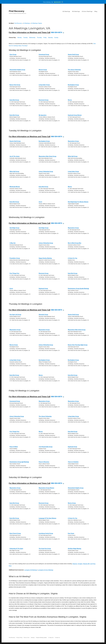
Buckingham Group (73, 85)
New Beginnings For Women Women (78, 202)
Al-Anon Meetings (87, 11)
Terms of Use (27, 638)
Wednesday (32, 38)
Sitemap (33, 638)
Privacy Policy (19, 638)
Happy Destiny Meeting (45, 258)
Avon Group (13, 54)
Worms (70, 100)
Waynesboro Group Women (46, 488)
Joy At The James (15, 156)
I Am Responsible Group (46, 447)
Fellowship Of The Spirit (16, 549)
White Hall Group (73, 156)
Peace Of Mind (14, 447)
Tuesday (25, 38)
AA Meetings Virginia (36, 23)
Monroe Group (43, 70)
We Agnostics (43, 115)
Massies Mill (86, 564)
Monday (20, 38)
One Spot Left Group (15, 315)
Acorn (40, 202)
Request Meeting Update (41, 638)
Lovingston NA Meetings (31, 570)
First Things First (14, 273)
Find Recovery (17, 11)
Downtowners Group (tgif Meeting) (19, 462)
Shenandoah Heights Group (17, 70)
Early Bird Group (14, 100)
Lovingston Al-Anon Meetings (46, 570)
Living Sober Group (44, 85)
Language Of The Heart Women (47, 518)
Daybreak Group (43, 288)
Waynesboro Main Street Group (48, 156)
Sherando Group (43, 315)
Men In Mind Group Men (75, 243)
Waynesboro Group (73, 141)
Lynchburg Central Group (46, 533)
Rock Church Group (15, 533)
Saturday (50, 38)
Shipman (75, 564)
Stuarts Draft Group (73, 54)
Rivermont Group (44, 100)
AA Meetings (66, 11)
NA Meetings (76, 11)
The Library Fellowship (74, 70)
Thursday (39, 38)
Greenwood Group (44, 54)
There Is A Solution (73, 462)
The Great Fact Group (45, 549)
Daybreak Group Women (75, 115)
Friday (45, 38)
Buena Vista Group (15, 85)
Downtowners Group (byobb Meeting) (78, 288)
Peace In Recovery (44, 462)
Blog (96, 11)
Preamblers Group (15, 258)
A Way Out (13, 243)
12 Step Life (51, 638)
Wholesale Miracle (15, 187)
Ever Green (71, 533)
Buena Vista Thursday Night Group (78, 345)
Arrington (80, 564)
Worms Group (72, 503)
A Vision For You (73, 258)
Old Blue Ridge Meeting (74, 549)
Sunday (56, 38)
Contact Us (57, 638)
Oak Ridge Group (14, 228)
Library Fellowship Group (46, 171)
